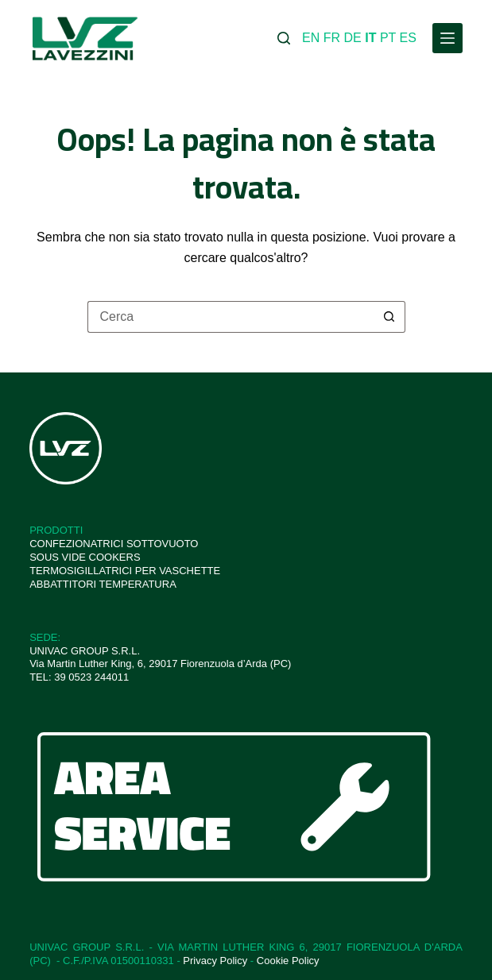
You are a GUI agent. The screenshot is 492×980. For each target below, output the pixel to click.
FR (332, 38)
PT (388, 38)
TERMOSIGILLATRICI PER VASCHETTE (125, 571)
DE (353, 38)
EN (311, 38)
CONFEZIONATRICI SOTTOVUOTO (114, 544)
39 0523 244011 (91, 677)
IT (370, 38)
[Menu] (447, 38)
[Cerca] (284, 38)
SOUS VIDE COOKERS (85, 557)
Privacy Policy (215, 961)
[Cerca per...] (231, 317)
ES (408, 38)
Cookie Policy (288, 961)
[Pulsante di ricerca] (389, 317)
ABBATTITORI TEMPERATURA (103, 584)
